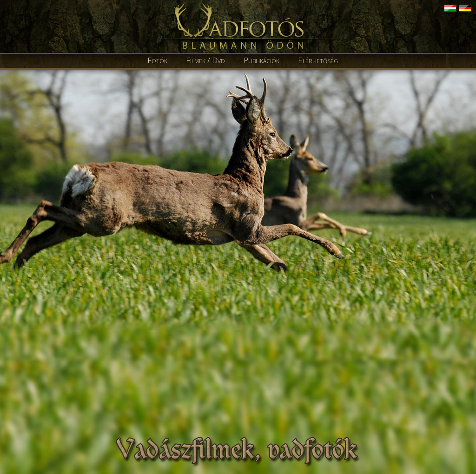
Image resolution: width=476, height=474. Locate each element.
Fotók (157, 60)
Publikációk (261, 60)
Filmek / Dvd (205, 60)
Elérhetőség (318, 60)
